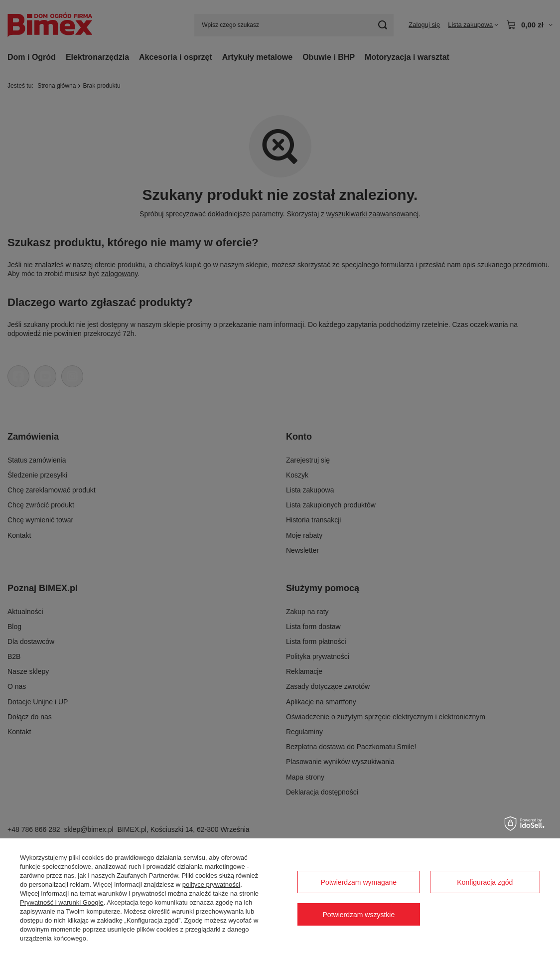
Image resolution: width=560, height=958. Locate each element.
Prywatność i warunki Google (62, 902)
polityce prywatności (211, 884)
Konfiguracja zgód (485, 882)
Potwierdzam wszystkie (359, 915)
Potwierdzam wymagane (359, 882)
